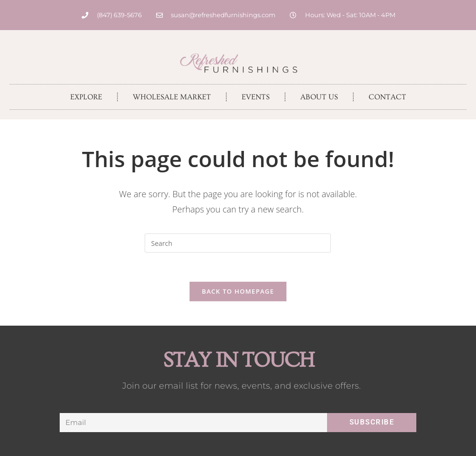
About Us (319, 97)
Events (256, 97)
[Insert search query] (238, 243)
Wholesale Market (172, 97)
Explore (86, 97)
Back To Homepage (238, 291)
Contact (387, 97)
